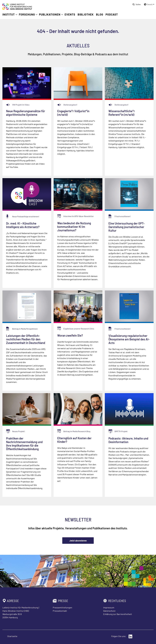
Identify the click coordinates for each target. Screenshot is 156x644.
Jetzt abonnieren (78, 541)
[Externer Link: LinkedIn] (130, 636)
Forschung (27, 14)
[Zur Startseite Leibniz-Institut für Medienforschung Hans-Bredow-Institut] (17, 9)
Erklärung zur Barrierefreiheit (118, 614)
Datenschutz (109, 611)
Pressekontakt (60, 611)
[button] (149, 4)
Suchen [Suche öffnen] (138, 4)
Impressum (109, 607)
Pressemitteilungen (62, 607)
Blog (100, 14)
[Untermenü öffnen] (16, 15)
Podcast (112, 14)
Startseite (12, 636)
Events (70, 14)
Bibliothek (86, 14)
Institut (9, 14)
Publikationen (50, 14)
